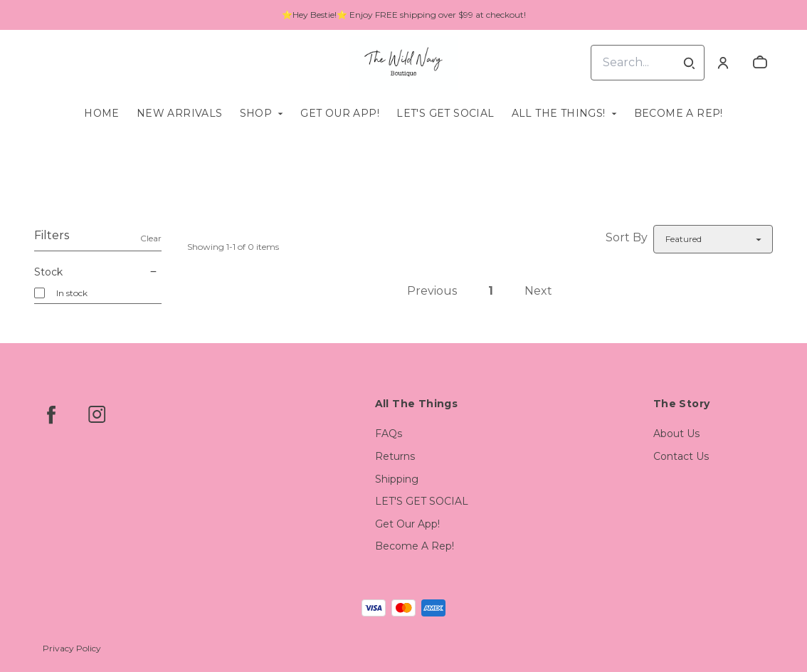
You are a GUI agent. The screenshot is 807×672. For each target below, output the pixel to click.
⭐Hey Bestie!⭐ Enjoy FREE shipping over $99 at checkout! (404, 15)
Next (538, 291)
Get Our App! (340, 113)
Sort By (627, 237)
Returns (395, 456)
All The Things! (559, 113)
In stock (72, 293)
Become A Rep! (679, 113)
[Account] (723, 63)
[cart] (760, 63)
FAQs (389, 434)
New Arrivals (180, 113)
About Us (676, 434)
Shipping (397, 479)
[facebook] (51, 414)
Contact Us (681, 456)
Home (102, 113)
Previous (432, 291)
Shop (256, 113)
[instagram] (97, 414)
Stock (98, 272)
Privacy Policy (72, 648)
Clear (151, 238)
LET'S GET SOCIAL (445, 113)
